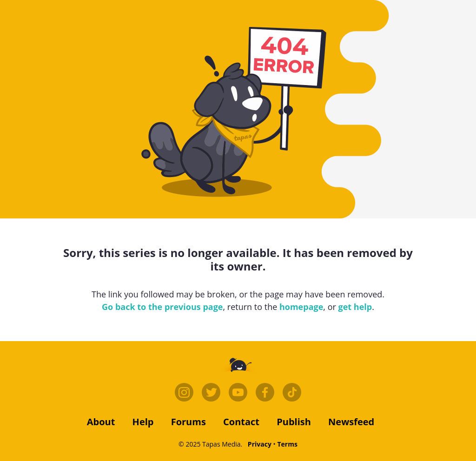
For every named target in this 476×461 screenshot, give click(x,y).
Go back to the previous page (162, 307)
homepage (301, 307)
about (101, 422)
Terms (287, 444)
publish (294, 422)
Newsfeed (351, 422)
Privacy (260, 444)
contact (241, 422)
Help (143, 422)
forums (188, 422)
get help (355, 307)
